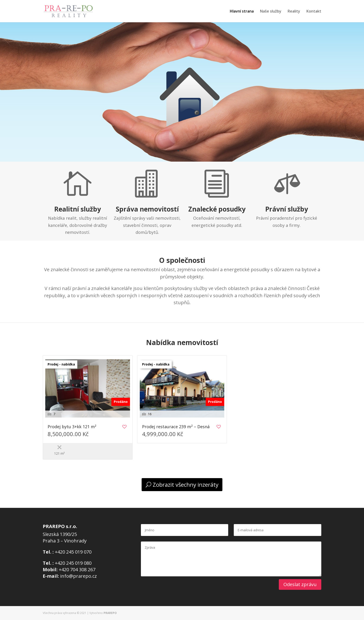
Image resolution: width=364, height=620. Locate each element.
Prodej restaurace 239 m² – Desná (176, 427)
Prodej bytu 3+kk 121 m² (72, 427)
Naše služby (271, 12)
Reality (294, 12)
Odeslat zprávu (300, 584)
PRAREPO (110, 613)
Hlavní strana (242, 12)
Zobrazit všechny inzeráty (186, 485)
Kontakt (314, 12)
